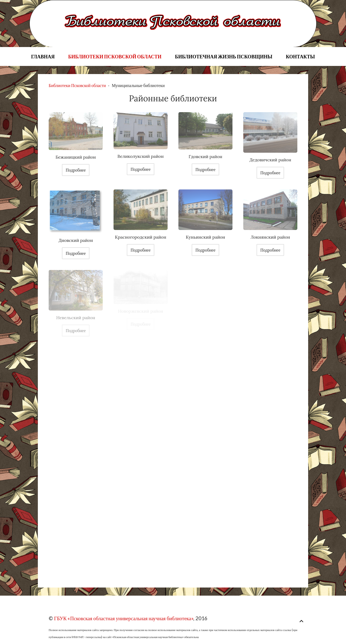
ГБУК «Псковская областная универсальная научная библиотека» (124, 618)
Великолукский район (141, 156)
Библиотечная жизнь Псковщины (224, 56)
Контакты (300, 56)
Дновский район (76, 240)
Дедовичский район (270, 160)
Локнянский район (270, 237)
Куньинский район (205, 237)
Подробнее (76, 170)
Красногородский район (141, 237)
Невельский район (76, 318)
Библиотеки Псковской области (115, 56)
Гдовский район (205, 156)
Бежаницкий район (76, 157)
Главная (43, 56)
